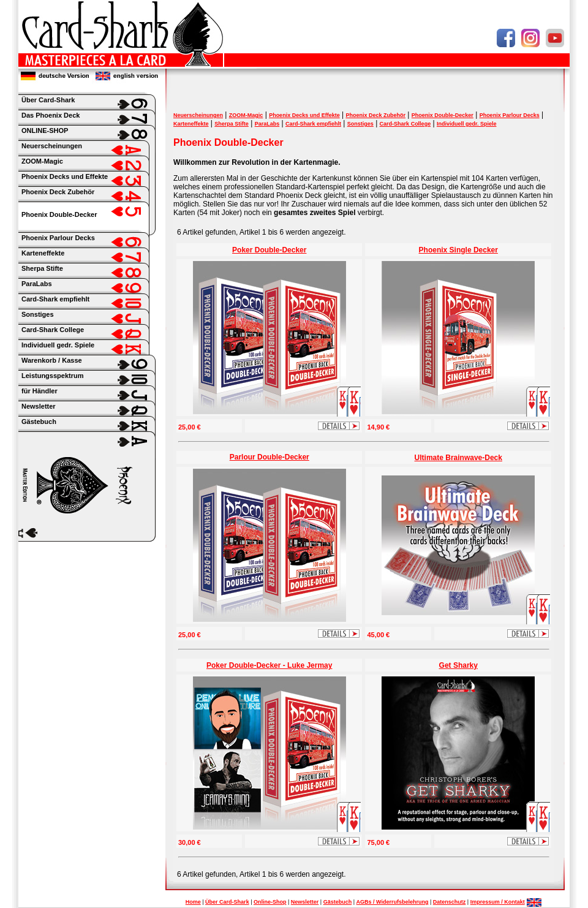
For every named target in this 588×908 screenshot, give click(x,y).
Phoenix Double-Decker (59, 214)
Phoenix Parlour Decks (510, 115)
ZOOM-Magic (246, 115)
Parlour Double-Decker (269, 457)
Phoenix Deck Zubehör (375, 115)
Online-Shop (270, 902)
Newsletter (305, 902)
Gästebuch (338, 902)
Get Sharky (458, 665)
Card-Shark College (405, 124)
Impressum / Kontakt (498, 902)
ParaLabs (267, 124)
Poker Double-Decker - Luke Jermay (269, 665)
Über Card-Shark (227, 902)
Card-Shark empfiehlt (313, 124)
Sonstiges (360, 124)
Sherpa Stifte (232, 124)
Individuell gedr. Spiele (467, 124)
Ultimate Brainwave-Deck (458, 458)
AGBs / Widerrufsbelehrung (393, 902)
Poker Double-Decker (269, 250)
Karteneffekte (191, 124)
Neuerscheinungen (198, 115)
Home (193, 902)
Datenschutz (450, 902)
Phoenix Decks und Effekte (304, 115)
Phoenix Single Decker (458, 250)
